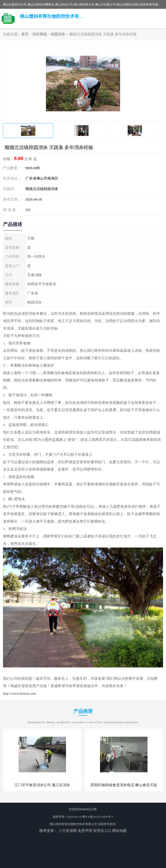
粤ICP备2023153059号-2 (98, 817)
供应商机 (40, 34)
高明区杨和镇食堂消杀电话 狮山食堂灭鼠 (124, 785)
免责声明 (85, 831)
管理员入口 (102, 831)
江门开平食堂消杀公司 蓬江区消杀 (42, 785)
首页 (25, 34)
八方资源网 (68, 831)
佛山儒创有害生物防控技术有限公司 (73, 824)
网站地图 (119, 831)
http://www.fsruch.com (19, 693)
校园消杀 (58, 34)
